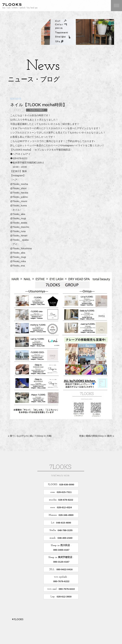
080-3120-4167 (61, 562)
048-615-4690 (63, 523)
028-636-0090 (66, 484)
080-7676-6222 (61, 581)
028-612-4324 (64, 507)
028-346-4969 (66, 515)
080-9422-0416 (64, 569)
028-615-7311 (64, 492)
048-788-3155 (65, 530)
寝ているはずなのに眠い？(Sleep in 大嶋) (31, 436)
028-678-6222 (65, 500)
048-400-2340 (65, 538)
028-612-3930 (64, 597)
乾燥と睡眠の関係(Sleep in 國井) (96, 436)
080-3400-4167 (61, 550)
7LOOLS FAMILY (37, 110)
